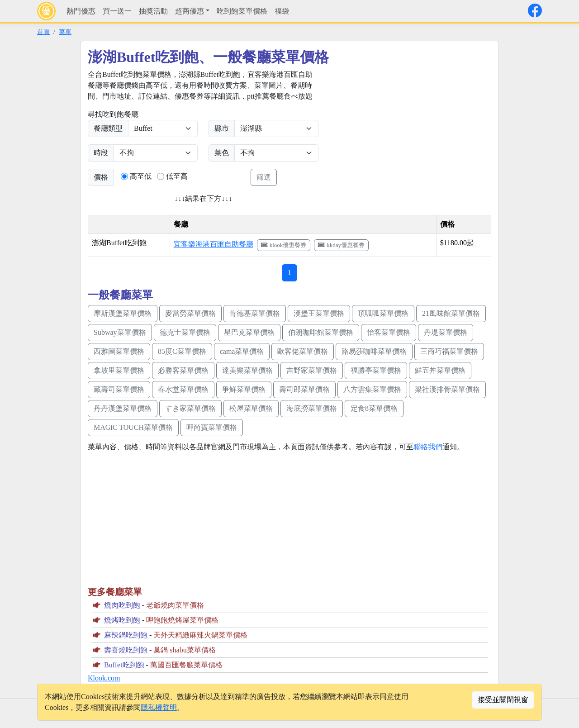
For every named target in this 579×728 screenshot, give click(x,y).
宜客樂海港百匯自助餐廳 (214, 244)
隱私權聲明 (159, 707)
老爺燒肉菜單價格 (175, 605)
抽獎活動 (153, 11)
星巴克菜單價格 (249, 332)
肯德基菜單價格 (255, 313)
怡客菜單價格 (389, 332)
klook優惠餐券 (284, 245)
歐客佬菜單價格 (303, 351)
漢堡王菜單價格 (319, 313)
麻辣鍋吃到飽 (126, 635)
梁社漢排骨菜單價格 (447, 389)
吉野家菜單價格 (312, 370)
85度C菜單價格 (182, 351)
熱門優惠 (81, 11)
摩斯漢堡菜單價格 (123, 313)
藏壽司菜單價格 (119, 389)
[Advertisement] (405, 133)
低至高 (177, 176)
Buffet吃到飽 (124, 665)
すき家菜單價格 (190, 408)
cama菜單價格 (242, 351)
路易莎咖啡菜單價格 (374, 351)
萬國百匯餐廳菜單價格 (186, 665)
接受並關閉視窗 (503, 700)
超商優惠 (190, 11)
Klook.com (104, 678)
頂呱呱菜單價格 (383, 313)
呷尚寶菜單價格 (212, 427)
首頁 (43, 32)
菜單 (65, 32)
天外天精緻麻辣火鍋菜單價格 (200, 635)
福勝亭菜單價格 (376, 370)
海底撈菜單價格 (312, 408)
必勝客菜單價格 (183, 370)
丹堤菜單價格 (446, 332)
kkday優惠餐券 (341, 245)
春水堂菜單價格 (183, 389)
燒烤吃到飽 (122, 620)
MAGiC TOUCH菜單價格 (133, 427)
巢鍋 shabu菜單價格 (184, 650)
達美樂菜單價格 (247, 370)
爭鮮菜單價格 (244, 389)
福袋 (282, 11)
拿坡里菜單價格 (119, 370)
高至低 (141, 176)
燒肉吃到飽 (122, 605)
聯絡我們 (428, 447)
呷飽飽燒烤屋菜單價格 (182, 620)
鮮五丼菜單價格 (440, 370)
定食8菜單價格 (374, 408)
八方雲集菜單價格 (372, 389)
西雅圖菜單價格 (119, 351)
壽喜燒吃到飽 (126, 650)
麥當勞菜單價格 (190, 313)
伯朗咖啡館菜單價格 (321, 332)
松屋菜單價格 (251, 408)
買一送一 (117, 11)
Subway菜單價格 (120, 332)
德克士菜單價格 (185, 332)
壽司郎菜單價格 (304, 389)
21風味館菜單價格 (451, 313)
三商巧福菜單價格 (449, 351)
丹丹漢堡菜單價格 (123, 408)
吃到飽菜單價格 (242, 11)
